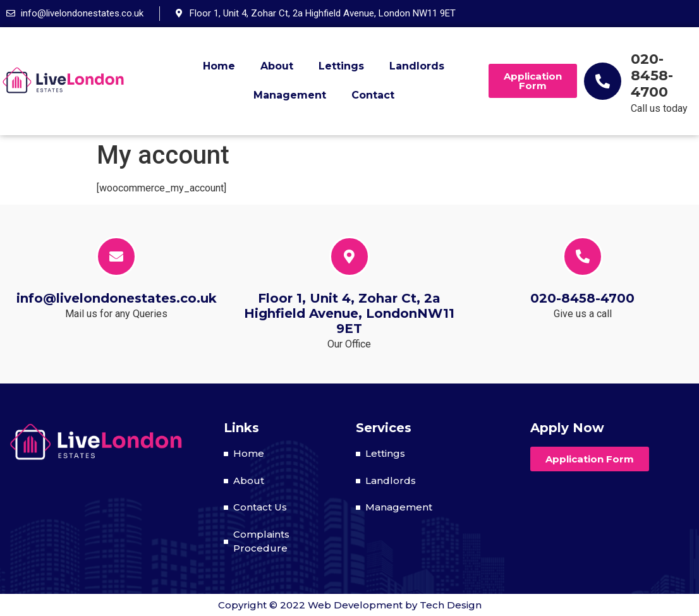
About (277, 66)
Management (290, 95)
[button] (533, 81)
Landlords (417, 66)
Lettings (341, 66)
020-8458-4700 (652, 76)
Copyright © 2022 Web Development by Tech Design (350, 605)
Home (219, 66)
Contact (373, 95)
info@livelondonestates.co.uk (117, 298)
